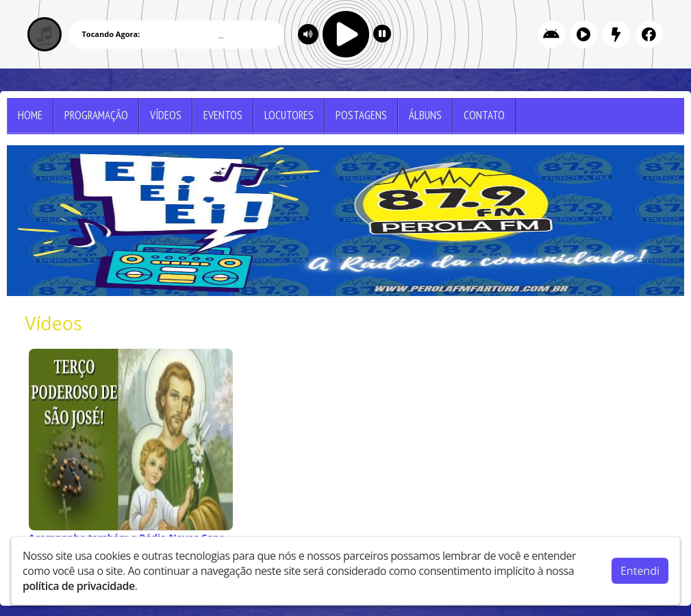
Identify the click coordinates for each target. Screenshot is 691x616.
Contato (484, 115)
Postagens (361, 115)
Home (30, 115)
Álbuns (425, 115)
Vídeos (166, 115)
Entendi (640, 570)
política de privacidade (79, 585)
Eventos (223, 115)
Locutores (289, 115)
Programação (96, 115)
